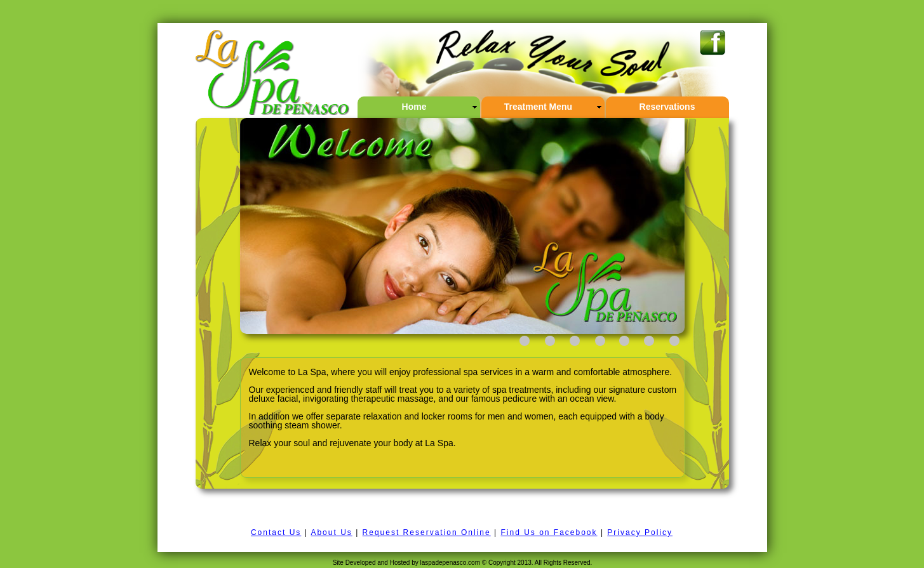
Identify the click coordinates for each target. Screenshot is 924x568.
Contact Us (276, 532)
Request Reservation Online (427, 532)
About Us (331, 532)
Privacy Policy (640, 532)
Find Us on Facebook (549, 532)
